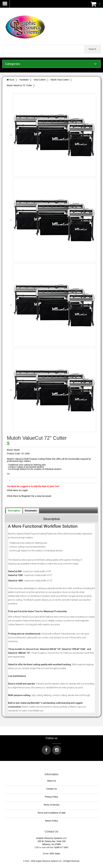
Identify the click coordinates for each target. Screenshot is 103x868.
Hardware (24, 80)
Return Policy (52, 821)
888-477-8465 (62, 847)
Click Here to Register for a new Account (29, 496)
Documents (31, 511)
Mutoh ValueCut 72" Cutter (19, 85)
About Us (52, 781)
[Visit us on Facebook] (46, 750)
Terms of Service (51, 805)
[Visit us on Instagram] (57, 750)
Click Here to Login (17, 490)
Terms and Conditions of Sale (52, 813)
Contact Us (52, 789)
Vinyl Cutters (40, 80)
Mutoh (17, 450)
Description (14, 511)
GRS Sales (55, 854)
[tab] (14, 511)
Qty (8, 474)
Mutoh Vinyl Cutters (60, 80)
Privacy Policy (52, 797)
